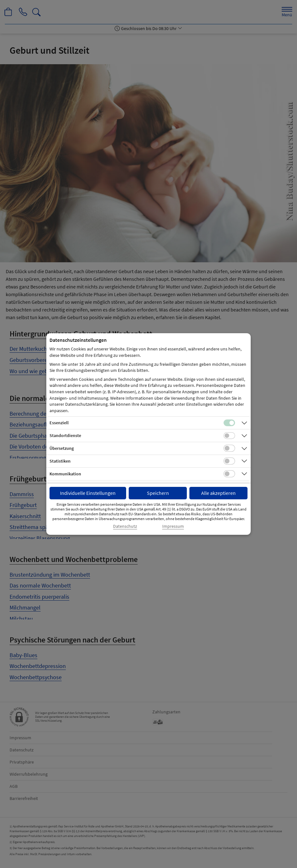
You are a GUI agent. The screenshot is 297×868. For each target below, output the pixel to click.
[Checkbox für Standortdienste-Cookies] (229, 436)
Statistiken (60, 461)
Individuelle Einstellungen (88, 493)
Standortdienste (65, 435)
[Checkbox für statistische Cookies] (229, 461)
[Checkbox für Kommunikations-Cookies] (229, 474)
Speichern (158, 493)
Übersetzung (62, 448)
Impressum (173, 526)
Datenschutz (125, 526)
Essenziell (59, 423)
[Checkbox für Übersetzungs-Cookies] (229, 448)
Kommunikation (65, 474)
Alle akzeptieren (218, 493)
